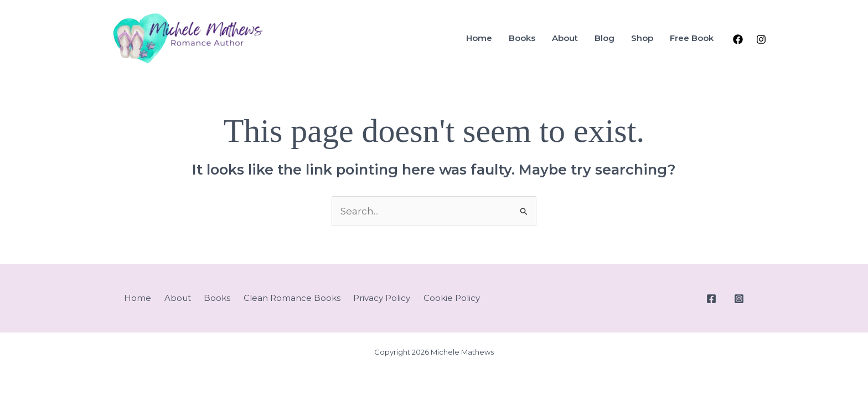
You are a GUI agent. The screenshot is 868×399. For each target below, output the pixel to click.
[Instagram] (761, 39)
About (565, 38)
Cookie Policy (452, 298)
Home (479, 38)
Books (522, 38)
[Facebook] (738, 39)
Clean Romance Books (292, 298)
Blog (604, 38)
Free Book (692, 38)
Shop (642, 38)
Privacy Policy (382, 298)
